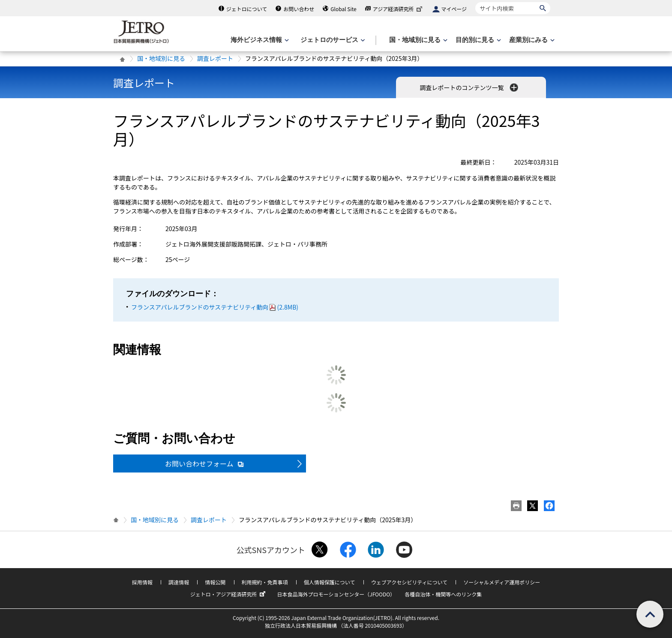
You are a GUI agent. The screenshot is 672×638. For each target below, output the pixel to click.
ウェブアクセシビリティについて (409, 582)
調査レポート (215, 58)
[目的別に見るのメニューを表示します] (477, 40)
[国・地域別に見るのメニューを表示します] (417, 40)
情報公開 (215, 582)
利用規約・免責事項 (265, 582)
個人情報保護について (330, 582)
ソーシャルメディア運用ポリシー (502, 582)
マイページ (454, 9)
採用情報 (142, 582)
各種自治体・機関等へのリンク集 (443, 594)
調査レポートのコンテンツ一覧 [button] (469, 87)
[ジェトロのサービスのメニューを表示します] (332, 40)
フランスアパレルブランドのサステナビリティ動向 (215, 307)
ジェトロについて (247, 9)
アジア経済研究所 (399, 9)
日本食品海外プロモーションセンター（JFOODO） (336, 594)
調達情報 (179, 582)
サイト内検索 (475, 2)
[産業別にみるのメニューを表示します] (531, 40)
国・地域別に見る (161, 58)
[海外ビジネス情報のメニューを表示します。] (259, 40)
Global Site (343, 9)
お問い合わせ (299, 9)
